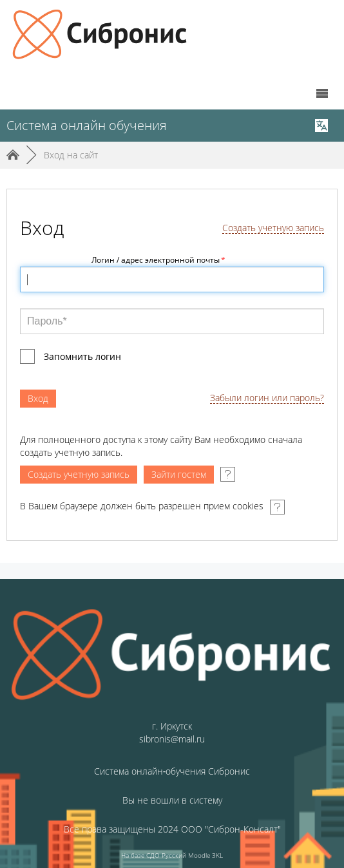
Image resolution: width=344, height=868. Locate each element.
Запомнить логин (82, 356)
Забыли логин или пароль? (267, 398)
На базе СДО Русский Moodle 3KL (172, 855)
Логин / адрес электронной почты (158, 260)
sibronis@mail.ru (172, 739)
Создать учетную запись (273, 228)
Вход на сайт (71, 155)
